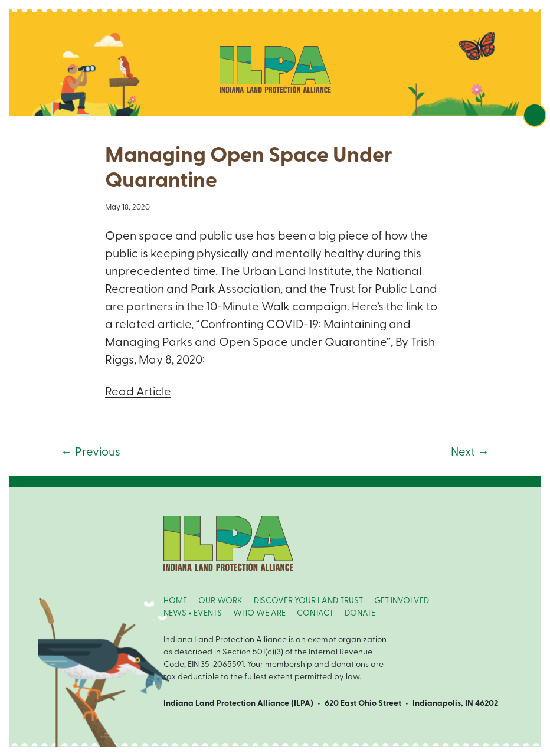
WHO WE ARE (259, 613)
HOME (175, 601)
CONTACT (315, 613)
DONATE (360, 613)
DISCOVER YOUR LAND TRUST (308, 601)
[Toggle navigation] (535, 115)
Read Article (138, 392)
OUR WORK (220, 601)
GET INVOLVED (402, 601)
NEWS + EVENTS (193, 613)
